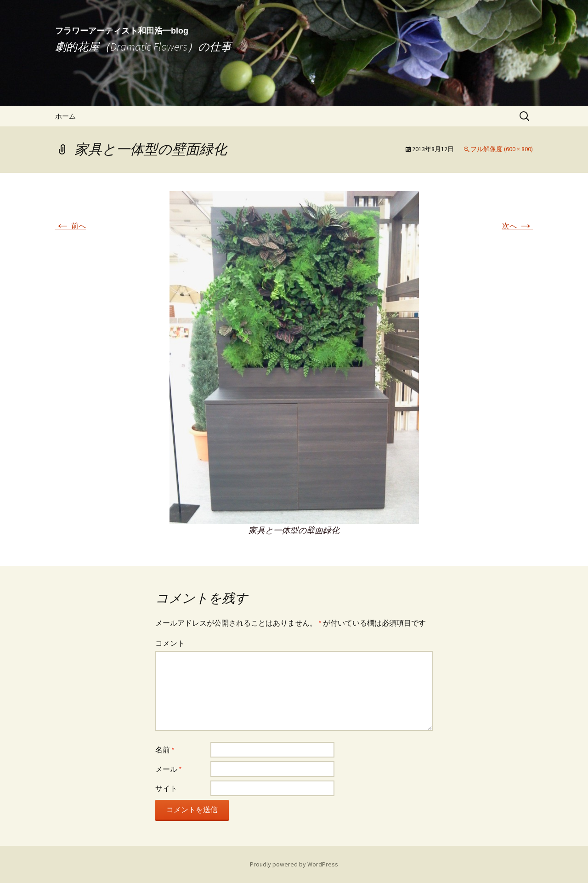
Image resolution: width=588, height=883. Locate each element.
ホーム (65, 116)
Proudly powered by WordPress (294, 864)
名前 (165, 750)
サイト (166, 788)
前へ (71, 226)
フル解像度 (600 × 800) (502, 149)
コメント (170, 643)
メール (169, 769)
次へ (517, 226)
